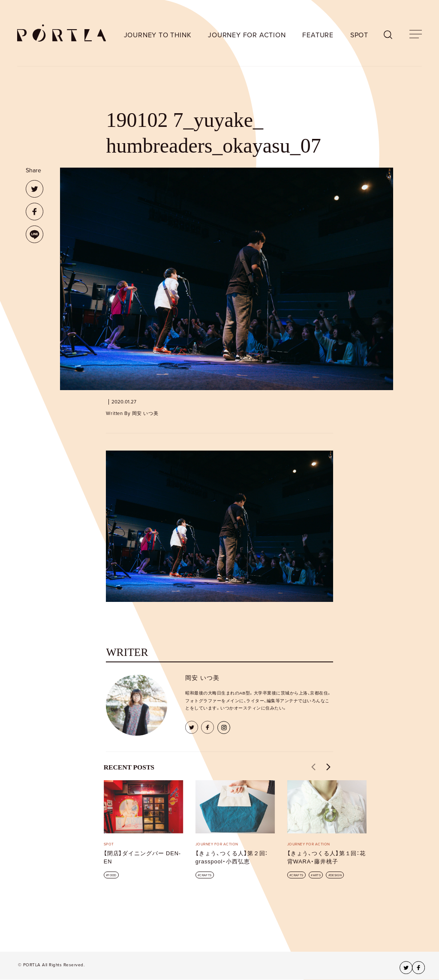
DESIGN (336, 875)
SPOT (359, 35)
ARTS (317, 875)
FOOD (112, 875)
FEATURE (318, 35)
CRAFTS (205, 875)
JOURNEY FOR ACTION (247, 35)
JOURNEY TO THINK (158, 35)
